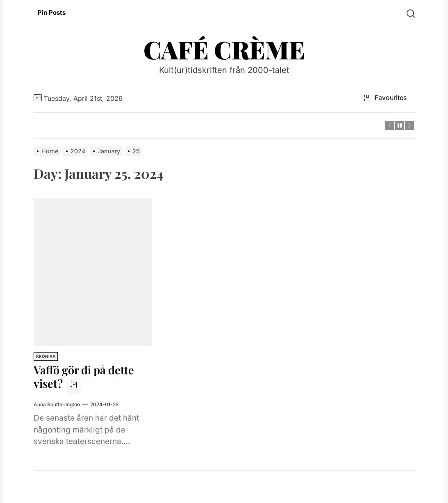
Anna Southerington (57, 404)
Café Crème (224, 49)
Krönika (46, 356)
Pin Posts (52, 13)
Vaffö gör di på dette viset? (86, 377)
